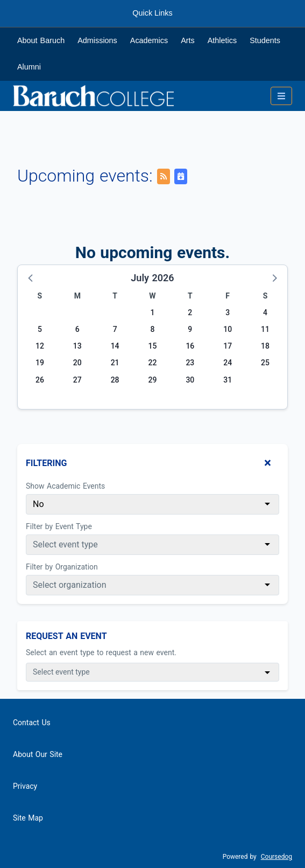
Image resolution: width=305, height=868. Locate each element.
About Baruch (41, 40)
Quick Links (152, 13)
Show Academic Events (65, 486)
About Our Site (38, 754)
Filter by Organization (62, 567)
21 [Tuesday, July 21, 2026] (115, 363)
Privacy (25, 786)
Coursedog (276, 857)
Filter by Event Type (59, 526)
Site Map (28, 818)
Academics (149, 40)
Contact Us (32, 723)
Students (265, 40)
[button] (31, 277)
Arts (188, 40)
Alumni (29, 67)
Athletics (222, 40)
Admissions (97, 40)
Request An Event (66, 636)
